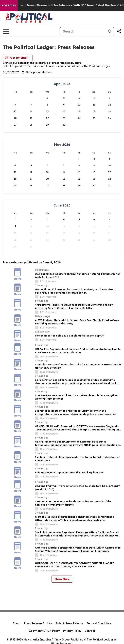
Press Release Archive (38, 623)
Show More (62, 579)
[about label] (37, 281)
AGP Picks (9, 5)
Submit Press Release (70, 623)
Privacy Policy (72, 631)
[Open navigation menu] (6, 31)
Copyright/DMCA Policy (44, 631)
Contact (90, 631)
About (17, 623)
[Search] (83, 31)
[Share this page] (119, 31)
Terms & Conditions (99, 623)
